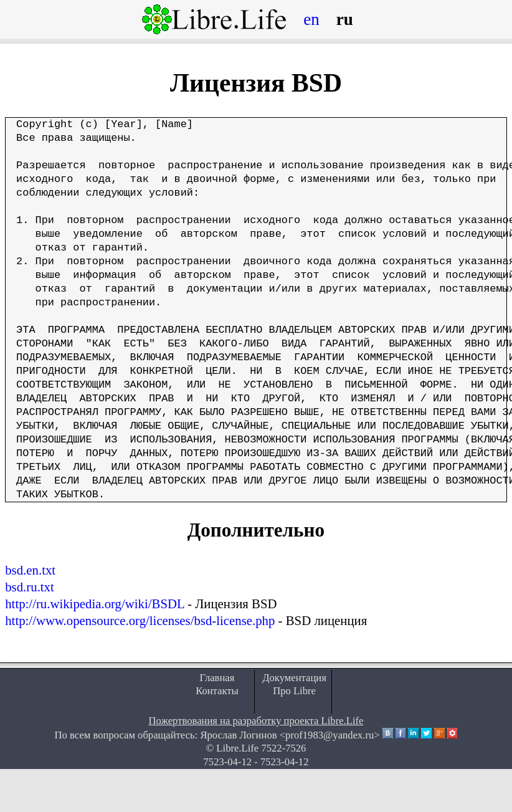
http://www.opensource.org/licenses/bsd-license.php (140, 620)
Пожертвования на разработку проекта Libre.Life (256, 721)
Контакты (217, 691)
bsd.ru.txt (30, 587)
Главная (217, 678)
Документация (294, 678)
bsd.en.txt (30, 570)
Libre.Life (237, 748)
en (311, 19)
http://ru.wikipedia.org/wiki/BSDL (95, 604)
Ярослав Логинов (238, 735)
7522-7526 (283, 748)
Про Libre (294, 691)
